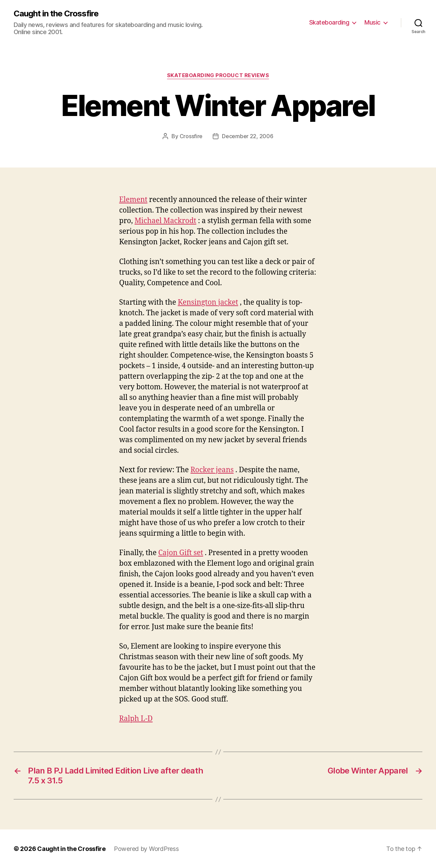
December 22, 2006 (247, 136)
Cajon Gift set (181, 553)
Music (372, 22)
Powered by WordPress (146, 849)
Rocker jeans (212, 470)
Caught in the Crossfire (56, 14)
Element (133, 200)
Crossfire (191, 136)
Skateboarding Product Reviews (218, 75)
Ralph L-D (136, 719)
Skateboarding (329, 22)
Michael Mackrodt (166, 221)
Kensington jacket (208, 302)
